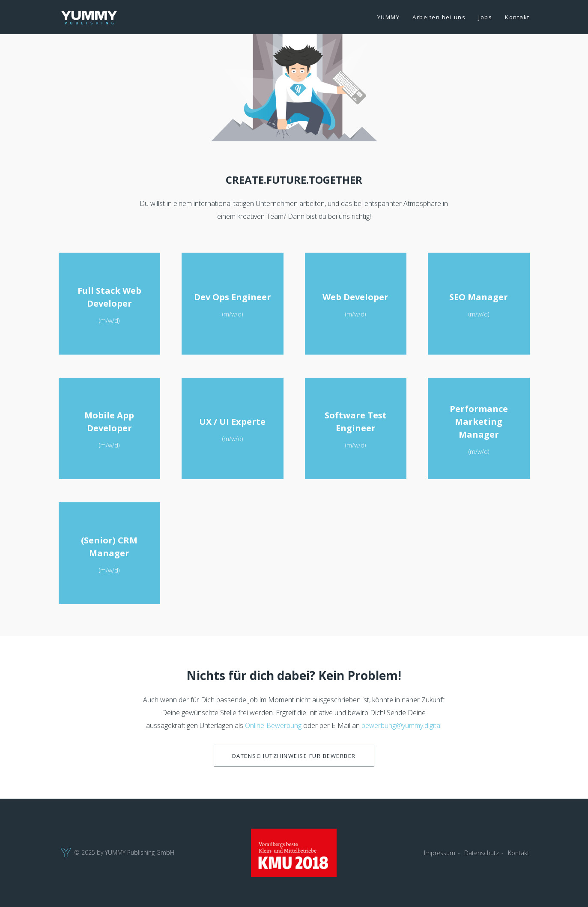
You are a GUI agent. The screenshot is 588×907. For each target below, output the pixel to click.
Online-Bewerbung (273, 725)
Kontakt (517, 17)
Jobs (485, 17)
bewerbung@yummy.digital (401, 725)
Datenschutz (482, 853)
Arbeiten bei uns (439, 17)
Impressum (440, 853)
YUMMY (389, 17)
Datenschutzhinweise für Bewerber (294, 756)
